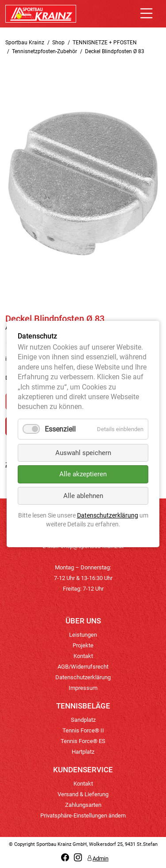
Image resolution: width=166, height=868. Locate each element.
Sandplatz (83, 720)
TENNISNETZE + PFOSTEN (105, 43)
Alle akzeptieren (83, 475)
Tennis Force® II (83, 730)
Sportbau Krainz (25, 43)
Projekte (83, 645)
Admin (98, 858)
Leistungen (83, 635)
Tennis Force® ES (83, 741)
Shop (58, 43)
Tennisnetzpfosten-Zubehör (44, 51)
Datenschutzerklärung (83, 677)
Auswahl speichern (83, 453)
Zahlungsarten (83, 805)
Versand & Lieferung (83, 794)
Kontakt (83, 656)
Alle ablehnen (83, 496)
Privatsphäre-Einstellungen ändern (83, 815)
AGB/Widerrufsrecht (83, 667)
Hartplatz (83, 752)
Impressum (83, 688)
